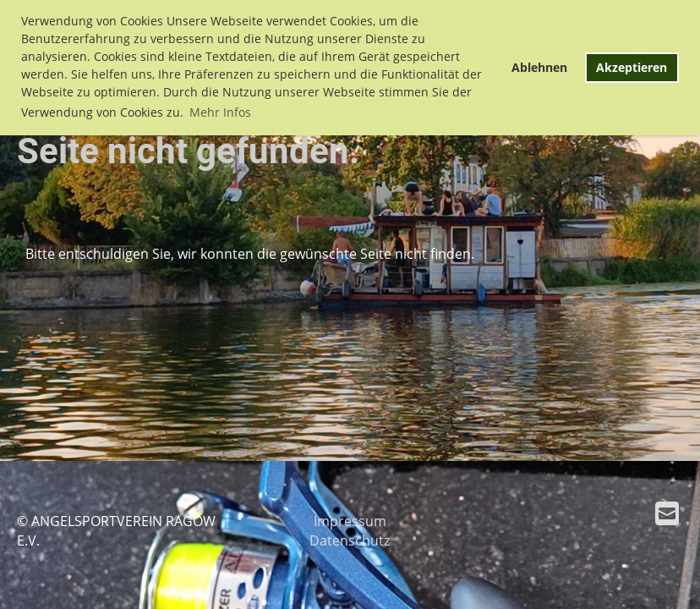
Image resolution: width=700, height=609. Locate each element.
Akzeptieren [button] (632, 67)
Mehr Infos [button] (220, 112)
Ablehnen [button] (539, 67)
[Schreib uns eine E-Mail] (667, 513)
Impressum (350, 521)
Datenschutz (350, 540)
